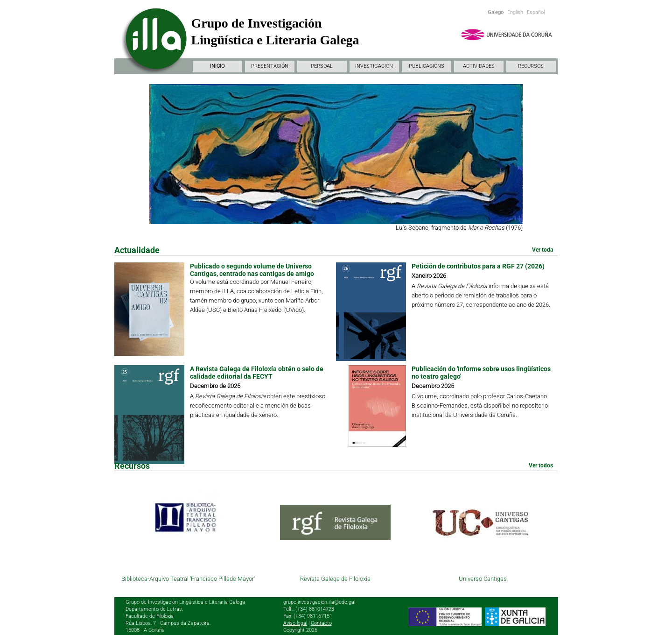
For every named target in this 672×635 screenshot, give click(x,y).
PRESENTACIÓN (270, 66)
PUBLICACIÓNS (427, 66)
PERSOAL (322, 66)
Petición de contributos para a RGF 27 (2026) (478, 266)
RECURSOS (531, 66)
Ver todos (541, 466)
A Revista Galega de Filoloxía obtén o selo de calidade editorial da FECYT (257, 373)
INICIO (217, 66)
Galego (496, 12)
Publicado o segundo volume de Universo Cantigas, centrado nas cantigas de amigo (252, 270)
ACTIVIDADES (479, 66)
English (515, 12)
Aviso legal (295, 623)
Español (536, 12)
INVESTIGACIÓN (374, 66)
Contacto (321, 623)
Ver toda (542, 250)
